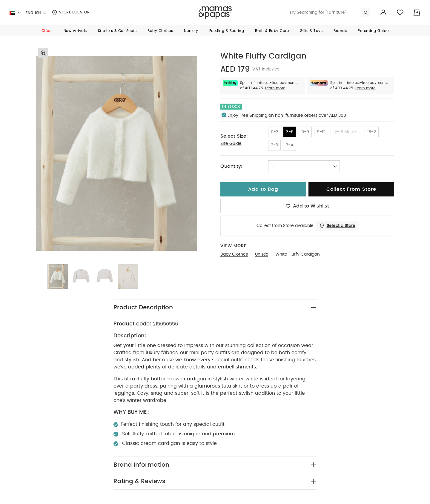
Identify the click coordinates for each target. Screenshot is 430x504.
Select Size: (234, 136)
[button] (47, 31)
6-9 (305, 132)
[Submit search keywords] (365, 13)
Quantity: (231, 166)
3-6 (290, 132)
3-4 (290, 145)
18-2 (372, 132)
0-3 (275, 132)
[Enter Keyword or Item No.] (328, 13)
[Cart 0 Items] (417, 13)
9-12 (321, 132)
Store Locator (71, 13)
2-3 (274, 145)
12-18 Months (346, 132)
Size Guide (231, 144)
